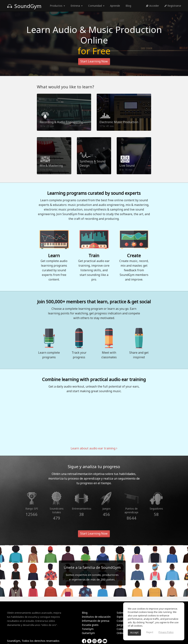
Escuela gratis (90, 625)
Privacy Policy (166, 632)
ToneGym (88, 629)
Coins (120, 629)
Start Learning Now (94, 61)
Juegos (121, 625)
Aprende (115, 6)
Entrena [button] (77, 6)
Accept (134, 632)
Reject (150, 632)
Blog (128, 6)
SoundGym (24, 6)
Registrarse (173, 6)
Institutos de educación (96, 617)
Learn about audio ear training (94, 448)
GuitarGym (88, 633)
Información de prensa (96, 621)
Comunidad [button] (96, 6)
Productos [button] (57, 6)
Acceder (152, 6)
